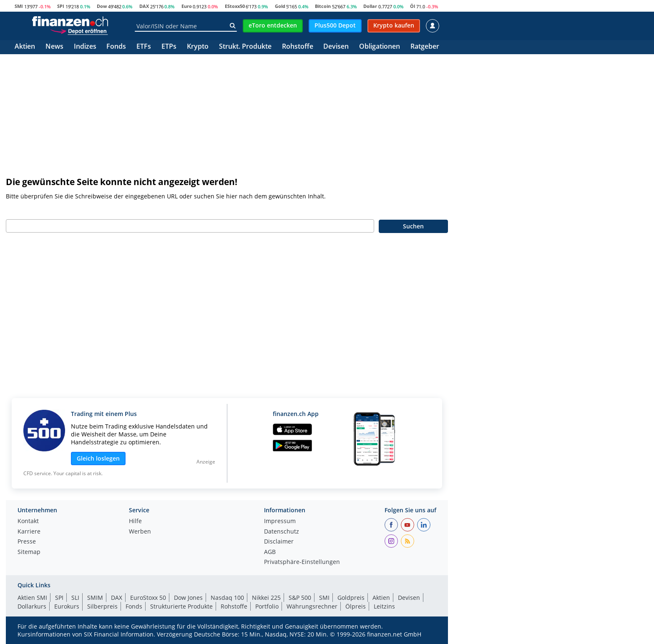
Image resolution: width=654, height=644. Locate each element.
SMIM (95, 598)
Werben (140, 532)
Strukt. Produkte (245, 47)
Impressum (280, 521)
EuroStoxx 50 (148, 598)
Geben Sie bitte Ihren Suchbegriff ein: (59, 210)
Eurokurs (67, 606)
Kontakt (28, 521)
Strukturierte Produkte (181, 606)
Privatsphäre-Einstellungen (302, 562)
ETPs (169, 47)
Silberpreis (102, 606)
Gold (280, 6)
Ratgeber (425, 47)
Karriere (29, 532)
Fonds (116, 47)
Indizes (85, 47)
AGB (270, 552)
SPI (61, 6)
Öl (413, 6)
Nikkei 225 (266, 598)
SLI (75, 598)
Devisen (336, 47)
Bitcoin (323, 6)
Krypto (198, 47)
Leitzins (384, 606)
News (54, 47)
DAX (144, 6)
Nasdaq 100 (227, 598)
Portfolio (267, 606)
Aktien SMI (32, 598)
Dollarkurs (32, 606)
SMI (19, 6)
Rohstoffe (298, 47)
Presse (27, 542)
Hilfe (135, 521)
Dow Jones (188, 598)
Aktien (25, 47)
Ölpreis (356, 606)
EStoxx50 (235, 6)
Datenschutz (282, 532)
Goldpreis (351, 598)
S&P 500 (300, 598)
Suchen (413, 226)
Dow (102, 6)
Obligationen (380, 47)
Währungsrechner (312, 606)
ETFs (144, 47)
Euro (187, 6)
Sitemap (29, 552)
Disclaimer (279, 542)
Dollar (370, 6)
